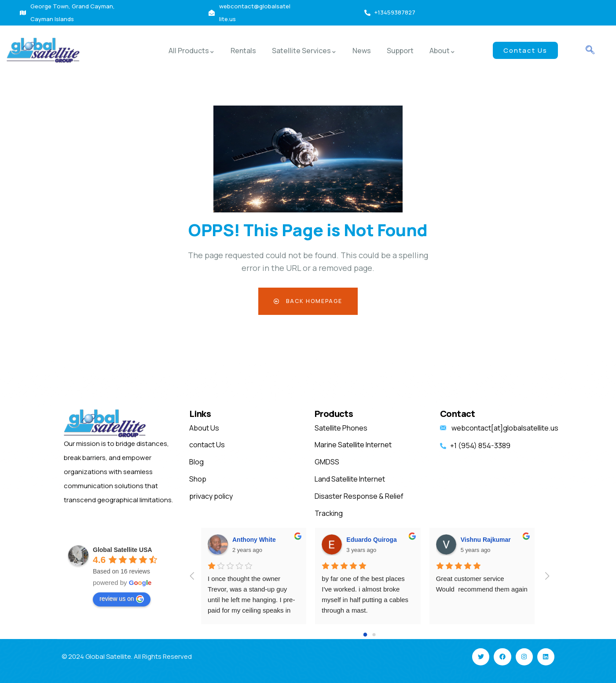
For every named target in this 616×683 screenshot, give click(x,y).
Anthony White (254, 540)
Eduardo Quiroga (371, 540)
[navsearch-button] (590, 51)
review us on (122, 599)
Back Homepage (308, 301)
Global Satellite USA (123, 550)
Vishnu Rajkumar (486, 540)
